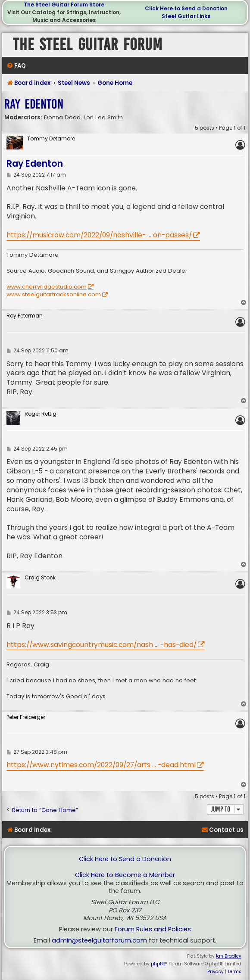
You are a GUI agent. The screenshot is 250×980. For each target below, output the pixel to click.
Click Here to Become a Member (125, 875)
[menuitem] (16, 66)
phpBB (158, 964)
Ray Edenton (34, 104)
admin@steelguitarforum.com (99, 941)
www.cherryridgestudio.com (47, 287)
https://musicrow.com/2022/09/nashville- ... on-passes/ (99, 235)
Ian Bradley (229, 956)
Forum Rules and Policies (153, 929)
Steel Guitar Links (186, 16)
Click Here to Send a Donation (186, 8)
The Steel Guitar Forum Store (64, 5)
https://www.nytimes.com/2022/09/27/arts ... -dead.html (101, 765)
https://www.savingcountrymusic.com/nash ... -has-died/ (102, 645)
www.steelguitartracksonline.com (54, 295)
